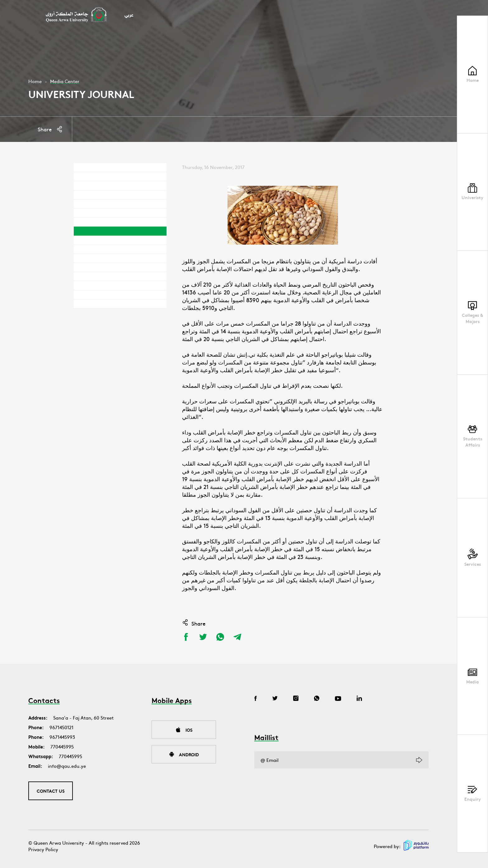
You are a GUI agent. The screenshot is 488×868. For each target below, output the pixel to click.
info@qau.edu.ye (67, 766)
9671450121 (61, 727)
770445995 (62, 746)
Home (35, 81)
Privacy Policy (43, 849)
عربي (129, 15)
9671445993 (62, 737)
